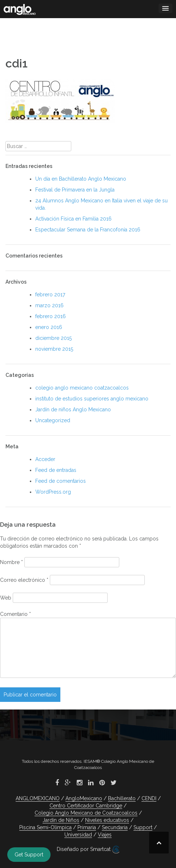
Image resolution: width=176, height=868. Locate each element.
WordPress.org (53, 492)
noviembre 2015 (54, 349)
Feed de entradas (56, 470)
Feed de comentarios (61, 481)
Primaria (87, 827)
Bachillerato (122, 798)
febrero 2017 (50, 295)
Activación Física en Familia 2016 (73, 219)
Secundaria (115, 827)
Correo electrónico (24, 580)
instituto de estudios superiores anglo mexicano (92, 399)
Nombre (11, 562)
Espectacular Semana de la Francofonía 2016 (88, 230)
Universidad (78, 835)
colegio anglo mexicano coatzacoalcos (82, 388)
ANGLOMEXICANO (38, 798)
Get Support (29, 855)
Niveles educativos (107, 820)
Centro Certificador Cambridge (86, 806)
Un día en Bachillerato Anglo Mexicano (81, 179)
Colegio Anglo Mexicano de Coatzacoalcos (86, 813)
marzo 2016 (49, 305)
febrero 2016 (51, 316)
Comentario (15, 614)
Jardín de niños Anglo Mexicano (73, 410)
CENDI (149, 798)
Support (143, 827)
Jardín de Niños (61, 820)
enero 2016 (49, 327)
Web (6, 598)
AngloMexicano (84, 798)
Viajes (105, 835)
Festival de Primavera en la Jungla (75, 190)
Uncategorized (53, 420)
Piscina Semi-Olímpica (45, 827)
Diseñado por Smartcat (88, 850)
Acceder (45, 459)
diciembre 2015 (53, 338)
